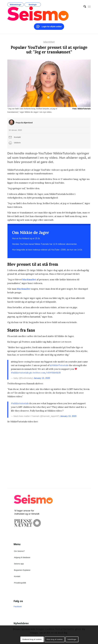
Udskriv (17, 143)
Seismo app (19, 564)
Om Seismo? (19, 551)
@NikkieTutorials (59, 365)
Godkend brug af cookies (32, 639)
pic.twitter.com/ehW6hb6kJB (45, 373)
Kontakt (17, 137)
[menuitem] (83, 7)
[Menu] (89, 7)
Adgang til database (22, 557)
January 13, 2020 (42, 378)
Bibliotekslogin (16, 5)
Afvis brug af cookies (55, 639)
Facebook (18, 606)
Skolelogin (33, 5)
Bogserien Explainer (22, 570)
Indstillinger (72, 639)
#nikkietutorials (20, 373)
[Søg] (83, 7)
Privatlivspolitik (20, 583)
